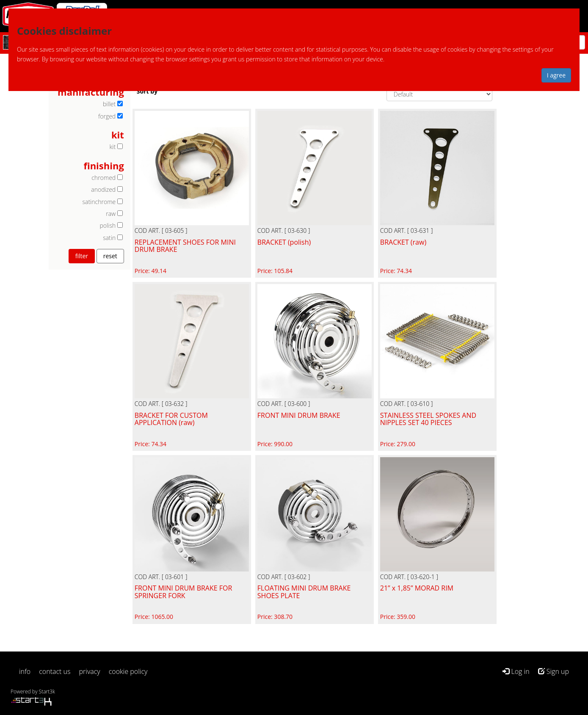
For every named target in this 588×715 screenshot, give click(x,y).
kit (113, 147)
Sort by (147, 91)
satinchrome (99, 202)
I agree (556, 75)
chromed (104, 178)
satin (109, 238)
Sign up (553, 671)
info (25, 671)
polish (108, 225)
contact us (55, 671)
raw (111, 214)
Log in (516, 671)
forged (107, 116)
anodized (103, 189)
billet (109, 104)
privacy (90, 671)
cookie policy (128, 671)
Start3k (47, 692)
